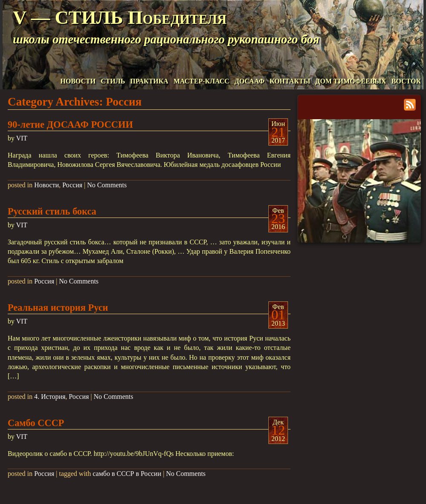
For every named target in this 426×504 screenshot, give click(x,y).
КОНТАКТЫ (290, 81)
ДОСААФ (249, 81)
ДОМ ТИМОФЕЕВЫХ (351, 81)
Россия (72, 185)
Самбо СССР (36, 423)
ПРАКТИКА (150, 81)
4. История (50, 397)
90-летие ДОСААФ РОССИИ (70, 125)
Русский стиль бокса (52, 211)
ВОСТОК (406, 81)
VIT (22, 138)
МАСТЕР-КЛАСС (201, 81)
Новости (46, 185)
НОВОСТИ (78, 81)
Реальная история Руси (58, 308)
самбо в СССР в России (127, 474)
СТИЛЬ (113, 81)
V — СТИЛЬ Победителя (120, 17)
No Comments (107, 185)
